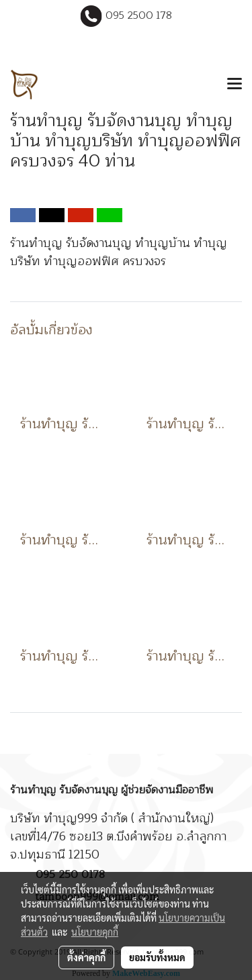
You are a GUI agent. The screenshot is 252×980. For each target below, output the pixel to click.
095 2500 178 (139, 16)
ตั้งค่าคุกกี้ (86, 957)
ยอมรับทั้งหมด (157, 957)
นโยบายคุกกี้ (95, 932)
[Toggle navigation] (235, 85)
